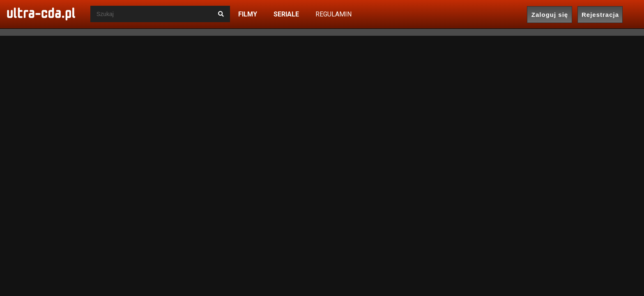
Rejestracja (600, 15)
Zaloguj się (550, 15)
